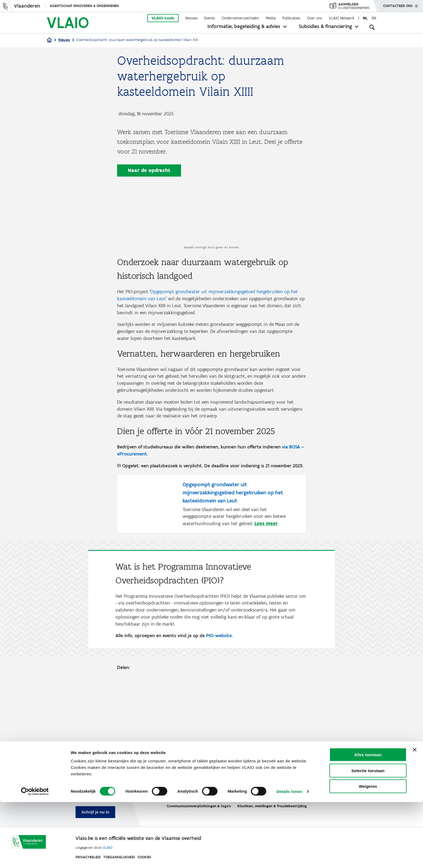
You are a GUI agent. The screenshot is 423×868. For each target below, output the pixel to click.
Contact (303, 793)
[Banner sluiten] (415, 816)
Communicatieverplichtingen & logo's (199, 806)
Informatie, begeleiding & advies (244, 26)
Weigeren (368, 852)
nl (365, 18)
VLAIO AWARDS (273, 793)
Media (271, 18)
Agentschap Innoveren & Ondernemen (84, 6)
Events (210, 18)
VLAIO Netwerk (342, 18)
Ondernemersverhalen (240, 18)
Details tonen (289, 857)
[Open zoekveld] (372, 27)
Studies (215, 793)
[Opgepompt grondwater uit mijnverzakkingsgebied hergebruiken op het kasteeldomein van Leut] (211, 593)
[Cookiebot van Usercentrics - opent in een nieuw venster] (35, 857)
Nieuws (191, 18)
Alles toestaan (368, 821)
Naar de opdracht (149, 170)
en (374, 18)
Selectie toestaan (368, 837)
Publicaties (291, 18)
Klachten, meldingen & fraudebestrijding (272, 806)
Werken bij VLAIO (184, 793)
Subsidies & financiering (325, 26)
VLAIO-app (240, 793)
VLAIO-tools (163, 18)
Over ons (315, 18)
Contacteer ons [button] (398, 4)
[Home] (49, 40)
